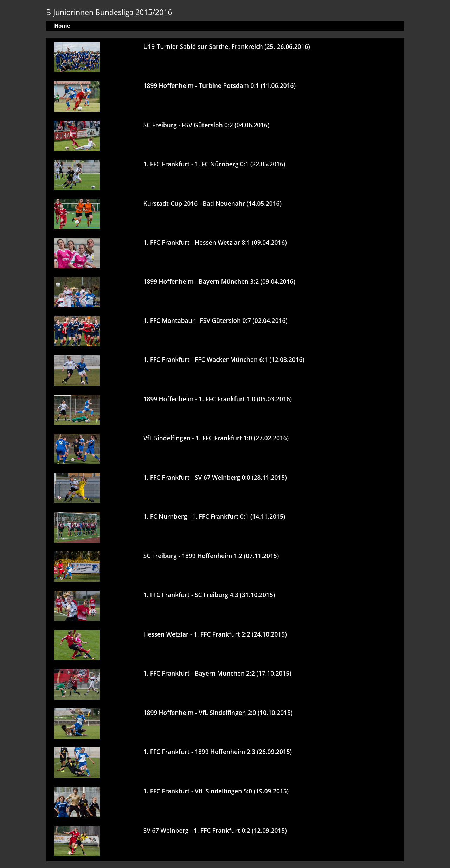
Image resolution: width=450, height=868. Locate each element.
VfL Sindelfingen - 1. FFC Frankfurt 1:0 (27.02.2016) (216, 438)
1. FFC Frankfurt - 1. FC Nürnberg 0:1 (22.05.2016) (214, 164)
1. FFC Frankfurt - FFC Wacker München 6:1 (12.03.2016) (224, 360)
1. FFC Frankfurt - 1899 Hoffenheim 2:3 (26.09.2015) (218, 752)
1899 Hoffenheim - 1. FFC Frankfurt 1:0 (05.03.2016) (218, 399)
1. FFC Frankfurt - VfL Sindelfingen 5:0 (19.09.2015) (216, 791)
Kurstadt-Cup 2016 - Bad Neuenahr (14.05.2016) (213, 203)
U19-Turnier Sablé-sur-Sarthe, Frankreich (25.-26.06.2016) (227, 47)
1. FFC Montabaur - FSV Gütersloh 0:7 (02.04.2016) (216, 321)
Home (62, 26)
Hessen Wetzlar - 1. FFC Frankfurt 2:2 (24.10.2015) (215, 634)
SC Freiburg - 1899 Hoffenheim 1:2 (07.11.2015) (211, 556)
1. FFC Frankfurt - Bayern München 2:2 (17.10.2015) (217, 673)
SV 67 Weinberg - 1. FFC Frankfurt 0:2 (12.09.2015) (215, 831)
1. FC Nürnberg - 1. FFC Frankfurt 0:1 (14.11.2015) (214, 516)
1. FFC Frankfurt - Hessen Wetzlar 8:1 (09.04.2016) (215, 242)
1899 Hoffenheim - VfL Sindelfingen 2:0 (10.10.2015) (218, 713)
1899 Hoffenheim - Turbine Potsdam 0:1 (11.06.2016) (220, 86)
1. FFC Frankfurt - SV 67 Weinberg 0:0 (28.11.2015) (215, 477)
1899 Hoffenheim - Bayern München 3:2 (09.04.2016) (219, 282)
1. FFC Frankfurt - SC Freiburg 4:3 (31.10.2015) (209, 595)
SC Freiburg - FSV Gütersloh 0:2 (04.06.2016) (207, 125)
